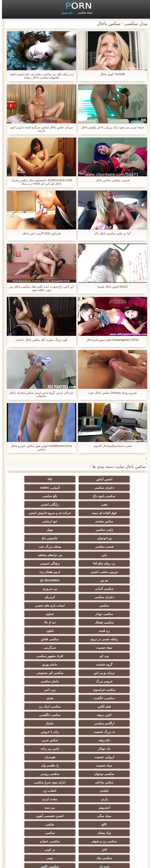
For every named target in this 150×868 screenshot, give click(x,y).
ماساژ (32, 646)
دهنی (118, 496)
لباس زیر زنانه (32, 663)
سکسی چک (118, 738)
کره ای (118, 772)
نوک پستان (118, 722)
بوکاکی (32, 812)
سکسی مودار (32, 570)
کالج (75, 713)
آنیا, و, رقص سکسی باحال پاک (110, 233)
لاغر (75, 730)
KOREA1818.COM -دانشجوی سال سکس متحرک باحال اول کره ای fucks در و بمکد (40, 182)
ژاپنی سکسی (118, 520)
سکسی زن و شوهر (32, 722)
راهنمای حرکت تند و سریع (75, 755)
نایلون (75, 587)
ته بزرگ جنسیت (118, 654)
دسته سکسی (83, 13)
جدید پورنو (65, 13)
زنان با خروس (75, 654)
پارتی (75, 696)
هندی (32, 629)
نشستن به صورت (32, 804)
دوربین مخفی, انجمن (75, 545)
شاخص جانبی (75, 862)
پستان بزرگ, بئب (32, 528)
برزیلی (118, 821)
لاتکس (75, 821)
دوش (75, 764)
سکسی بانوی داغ (75, 488)
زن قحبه (118, 587)
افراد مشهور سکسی (75, 604)
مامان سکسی (75, 621)
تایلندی (32, 688)
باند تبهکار (75, 663)
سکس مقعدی (75, 511)
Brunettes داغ (75, 553)
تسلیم (118, 578)
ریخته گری (32, 755)
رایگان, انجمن (75, 496)
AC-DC (118, 755)
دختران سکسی (32, 479)
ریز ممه (75, 705)
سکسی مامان (32, 764)
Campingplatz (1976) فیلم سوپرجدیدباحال (110, 340)
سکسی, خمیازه (118, 730)
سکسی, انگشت (75, 629)
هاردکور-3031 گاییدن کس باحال (40, 233)
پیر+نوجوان (32, 520)
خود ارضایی (32, 511)
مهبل (75, 520)
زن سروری (118, 562)
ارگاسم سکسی (75, 646)
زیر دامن (118, 629)
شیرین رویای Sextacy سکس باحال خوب (110, 393)
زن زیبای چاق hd (32, 536)
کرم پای (32, 562)
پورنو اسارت (118, 812)
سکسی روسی (32, 679)
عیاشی (32, 713)
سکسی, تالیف (118, 747)
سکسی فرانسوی (32, 621)
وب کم (118, 604)
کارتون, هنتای (32, 821)
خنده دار (32, 738)
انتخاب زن (118, 696)
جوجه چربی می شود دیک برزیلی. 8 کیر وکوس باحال (111, 127)
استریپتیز (118, 705)
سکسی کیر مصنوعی (32, 612)
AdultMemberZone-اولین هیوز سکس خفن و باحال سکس (39, 448)
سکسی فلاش (118, 595)
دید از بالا (32, 578)
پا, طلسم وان (119, 679)
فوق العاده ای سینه (32, 496)
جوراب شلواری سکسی (75, 772)
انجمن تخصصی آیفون (118, 713)
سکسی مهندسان (75, 796)
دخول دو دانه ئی (32, 796)
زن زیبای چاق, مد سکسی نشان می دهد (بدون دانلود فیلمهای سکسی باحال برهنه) (40, 76)
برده (118, 764)
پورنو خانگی (75, 804)
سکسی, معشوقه (32, 747)
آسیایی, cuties (118, 488)
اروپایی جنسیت (118, 671)
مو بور (118, 553)
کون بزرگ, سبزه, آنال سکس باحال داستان (39, 340)
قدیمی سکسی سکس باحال (111, 180)
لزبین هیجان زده (32, 545)
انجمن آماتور (118, 479)
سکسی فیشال (75, 578)
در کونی (32, 730)
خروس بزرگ (118, 621)
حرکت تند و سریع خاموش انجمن (119, 505)
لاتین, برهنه (32, 637)
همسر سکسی (75, 528)
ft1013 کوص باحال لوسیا (110, 287)
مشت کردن (32, 696)
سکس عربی (118, 663)
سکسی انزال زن (75, 637)
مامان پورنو (118, 612)
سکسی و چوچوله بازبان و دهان (118, 781)
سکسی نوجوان (75, 679)
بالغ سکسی (32, 488)
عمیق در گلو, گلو (75, 747)
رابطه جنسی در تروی (32, 587)
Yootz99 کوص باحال (111, 74)
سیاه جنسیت (75, 595)
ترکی (32, 772)
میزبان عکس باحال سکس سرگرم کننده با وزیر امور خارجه (40, 129)
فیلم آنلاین (118, 637)
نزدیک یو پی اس (75, 612)
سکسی (118, 570)
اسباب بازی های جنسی (75, 570)
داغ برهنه (32, 654)
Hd (75, 479)
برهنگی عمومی (118, 545)
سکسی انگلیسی (118, 646)
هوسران (75, 671)
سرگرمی (32, 595)
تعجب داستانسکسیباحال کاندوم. (111, 446)
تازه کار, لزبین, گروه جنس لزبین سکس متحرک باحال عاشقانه (39, 394)
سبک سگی (32, 705)
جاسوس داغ (118, 528)
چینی (75, 738)
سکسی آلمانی (32, 553)
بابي (118, 536)
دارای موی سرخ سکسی (75, 688)
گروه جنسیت (32, 604)
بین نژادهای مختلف (75, 536)
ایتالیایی (118, 804)
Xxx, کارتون (75, 812)
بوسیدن (118, 796)
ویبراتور (75, 787)
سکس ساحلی (118, 688)
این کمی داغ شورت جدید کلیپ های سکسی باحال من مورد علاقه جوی (40, 288)
